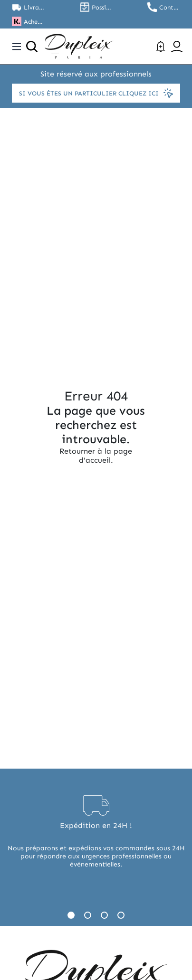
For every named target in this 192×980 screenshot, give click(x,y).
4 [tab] (121, 915)
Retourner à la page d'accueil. (96, 456)
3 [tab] (104, 915)
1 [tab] (71, 915)
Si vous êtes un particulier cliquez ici (96, 93)
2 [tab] (88, 915)
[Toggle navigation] (17, 47)
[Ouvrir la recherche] (32, 47)
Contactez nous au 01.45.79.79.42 (170, 7)
